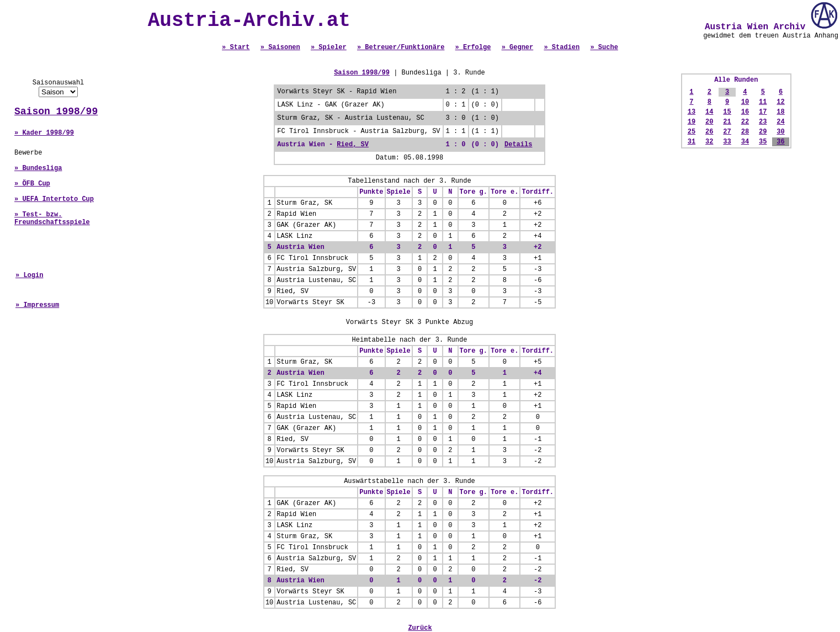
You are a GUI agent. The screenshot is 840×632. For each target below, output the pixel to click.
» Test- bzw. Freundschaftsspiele (52, 219)
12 (780, 102)
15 (727, 112)
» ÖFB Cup (32, 184)
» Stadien (562, 47)
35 (763, 142)
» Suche (604, 47)
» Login (29, 275)
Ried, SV (353, 145)
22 (745, 122)
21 (727, 122)
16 (745, 112)
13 (692, 112)
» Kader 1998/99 (44, 133)
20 (709, 122)
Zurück (420, 628)
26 (709, 132)
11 (763, 102)
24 (780, 122)
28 (745, 132)
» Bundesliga (38, 168)
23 (763, 122)
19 (692, 122)
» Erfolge (473, 47)
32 (709, 142)
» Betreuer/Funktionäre (401, 47)
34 (745, 142)
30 (780, 132)
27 (727, 132)
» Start (236, 47)
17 (763, 112)
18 (780, 112)
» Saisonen (280, 47)
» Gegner (518, 47)
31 (692, 142)
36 (780, 142)
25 (692, 132)
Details (518, 145)
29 (763, 132)
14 (709, 112)
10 (745, 102)
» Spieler (329, 47)
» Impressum (37, 305)
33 (727, 142)
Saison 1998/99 (56, 111)
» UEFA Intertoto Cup (54, 199)
